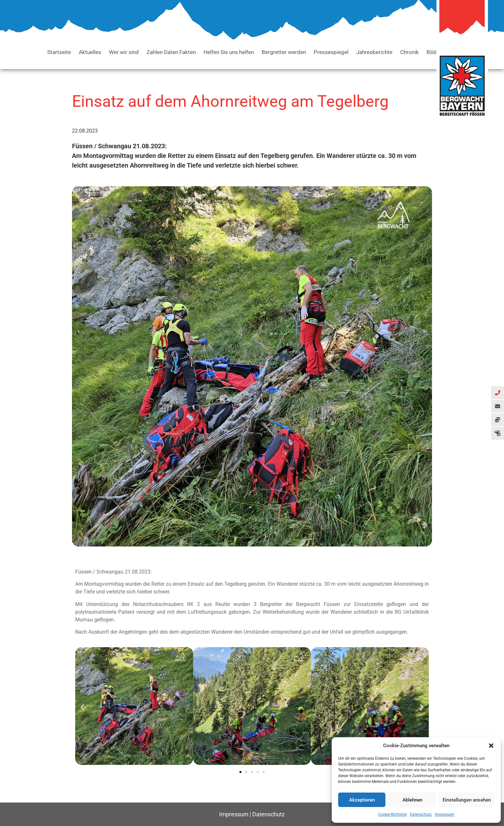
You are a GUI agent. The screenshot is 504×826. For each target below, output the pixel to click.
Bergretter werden (284, 52)
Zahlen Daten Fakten (171, 52)
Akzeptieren (362, 800)
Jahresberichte (374, 52)
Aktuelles (90, 52)
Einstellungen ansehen (467, 800)
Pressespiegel (331, 52)
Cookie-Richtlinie (392, 814)
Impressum (445, 814)
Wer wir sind (124, 52)
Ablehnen (412, 800)
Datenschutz (421, 814)
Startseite (59, 52)
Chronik (410, 52)
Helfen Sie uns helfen (229, 52)
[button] (491, 746)
